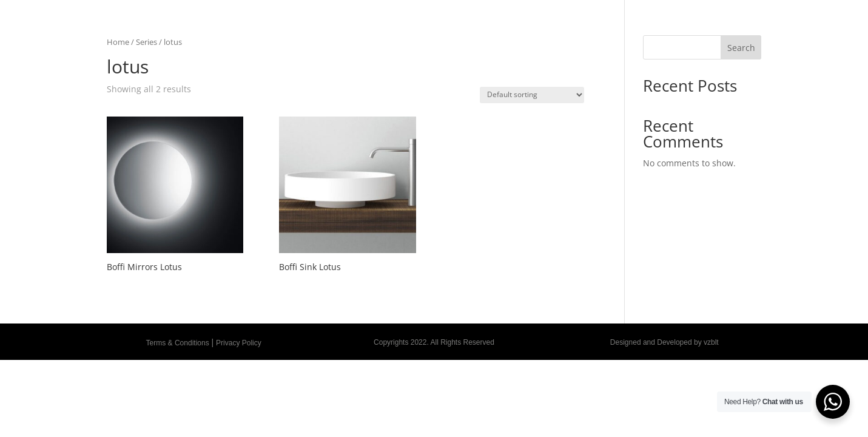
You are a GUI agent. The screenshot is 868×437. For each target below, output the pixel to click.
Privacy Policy (239, 343)
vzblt (711, 342)
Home (118, 42)
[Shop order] (532, 95)
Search (741, 48)
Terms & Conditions (178, 343)
